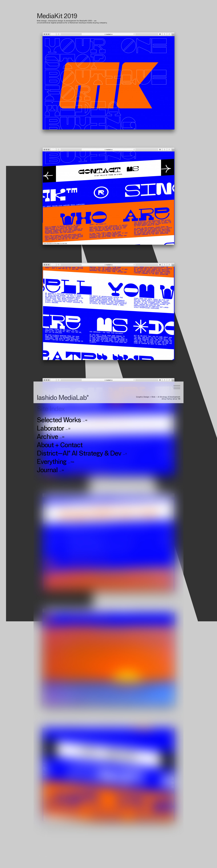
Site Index (51, 185)
